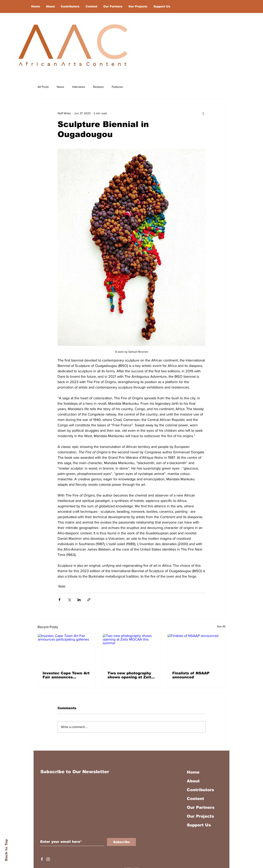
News (60, 87)
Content (195, 799)
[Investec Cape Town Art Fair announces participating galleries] (67, 650)
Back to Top (6, 850)
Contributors (200, 790)
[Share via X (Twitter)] (69, 600)
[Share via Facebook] (59, 600)
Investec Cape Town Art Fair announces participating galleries (66, 675)
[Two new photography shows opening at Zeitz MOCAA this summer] (132, 650)
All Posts (43, 87)
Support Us (199, 825)
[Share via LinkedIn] (79, 600)
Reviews (98, 87)
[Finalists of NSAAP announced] (196, 650)
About (193, 781)
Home (193, 772)
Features (117, 87)
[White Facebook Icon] (42, 859)
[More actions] (203, 113)
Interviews (79, 87)
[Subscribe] (121, 842)
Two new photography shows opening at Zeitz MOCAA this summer (130, 675)
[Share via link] (89, 600)
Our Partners (201, 807)
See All (221, 626)
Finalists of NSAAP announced (191, 675)
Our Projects (200, 816)
